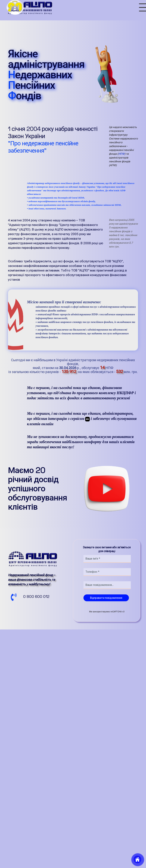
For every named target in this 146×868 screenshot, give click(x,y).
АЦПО (25, 262)
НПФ (121, 154)
